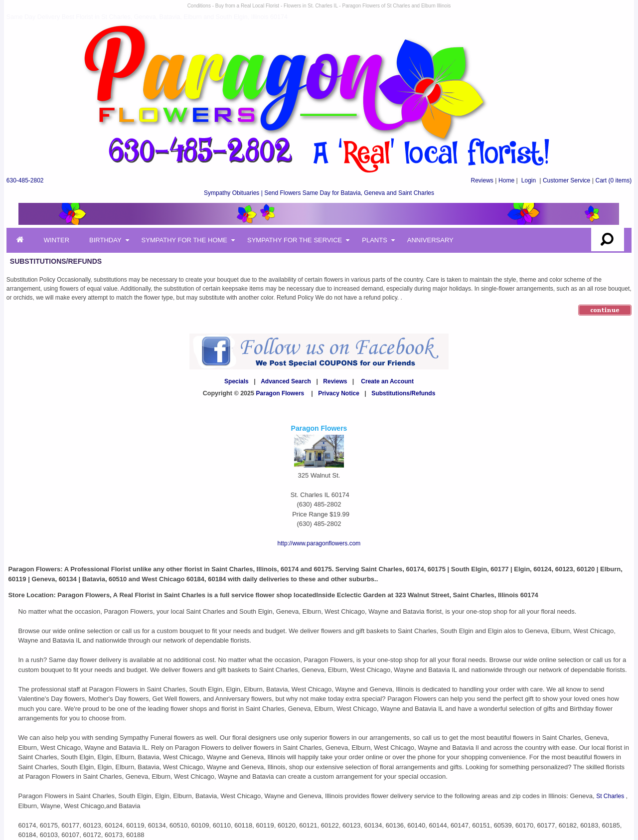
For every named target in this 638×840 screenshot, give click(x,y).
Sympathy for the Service (295, 240)
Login (529, 180)
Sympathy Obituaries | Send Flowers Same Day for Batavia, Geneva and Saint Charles (319, 193)
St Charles (611, 796)
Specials (237, 381)
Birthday (105, 240)
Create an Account (387, 381)
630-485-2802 (25, 180)
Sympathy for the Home (184, 240)
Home (506, 180)
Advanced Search (286, 381)
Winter (57, 240)
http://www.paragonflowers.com (319, 543)
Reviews (482, 180)
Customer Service (566, 180)
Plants (375, 240)
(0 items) (614, 180)
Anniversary (430, 240)
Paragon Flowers (280, 393)
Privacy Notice (339, 393)
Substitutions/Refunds (403, 393)
